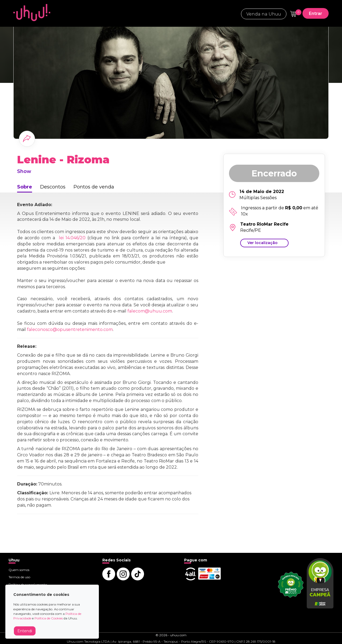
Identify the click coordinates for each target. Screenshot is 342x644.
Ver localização (263, 243)
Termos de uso (19, 577)
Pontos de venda (94, 187)
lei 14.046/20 (72, 238)
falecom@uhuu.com (150, 311)
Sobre (25, 187)
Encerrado (274, 173)
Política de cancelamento (28, 585)
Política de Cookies (49, 618)
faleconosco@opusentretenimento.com (70, 329)
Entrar (316, 14)
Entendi (25, 631)
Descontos (53, 187)
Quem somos (19, 570)
